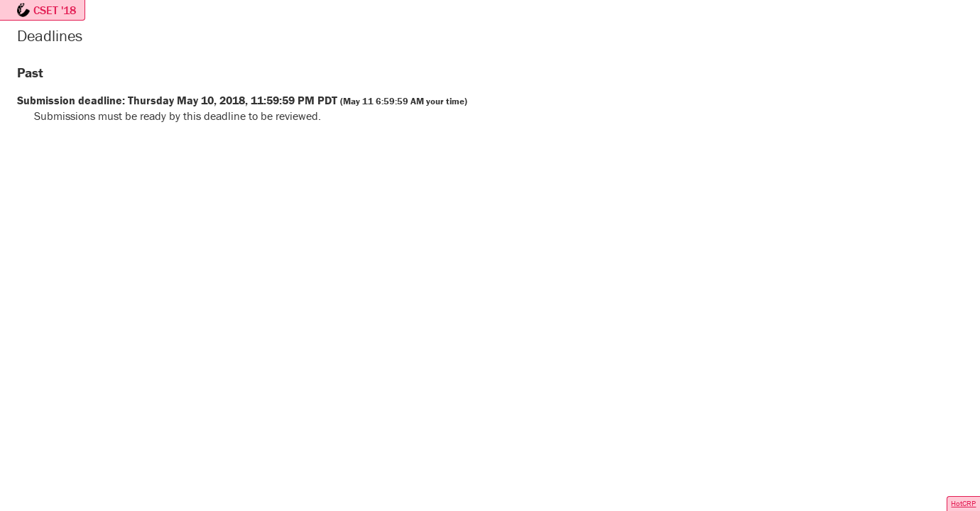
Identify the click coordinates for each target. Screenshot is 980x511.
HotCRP (963, 503)
